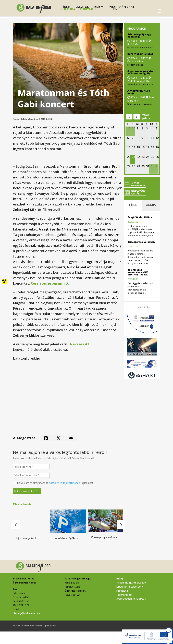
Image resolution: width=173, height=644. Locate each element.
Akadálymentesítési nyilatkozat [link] (131, 611)
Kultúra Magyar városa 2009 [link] (130, 599)
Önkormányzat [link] (121, 7)
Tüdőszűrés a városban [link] (141, 242)
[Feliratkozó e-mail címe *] (31, 475)
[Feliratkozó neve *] (31, 467)
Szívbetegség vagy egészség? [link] (139, 35)
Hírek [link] (65, 7)
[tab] (133, 206)
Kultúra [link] (68, 9)
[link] (35, 8)
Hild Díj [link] (120, 591)
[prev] (129, 117)
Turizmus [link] (88, 9)
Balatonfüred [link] (87, 7)
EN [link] (115, 9)
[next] (137, 117)
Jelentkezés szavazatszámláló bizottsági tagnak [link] (138, 272)
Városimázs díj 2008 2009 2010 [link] (131, 595)
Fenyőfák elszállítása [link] (140, 217)
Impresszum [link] (122, 603)
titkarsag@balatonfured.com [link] (27, 626)
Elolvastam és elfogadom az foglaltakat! (53, 483)
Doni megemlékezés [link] (140, 54)
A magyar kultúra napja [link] (139, 92)
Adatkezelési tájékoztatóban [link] (64, 483)
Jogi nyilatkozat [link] (124, 607)
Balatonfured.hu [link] (29, 119)
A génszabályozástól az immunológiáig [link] (140, 72)
